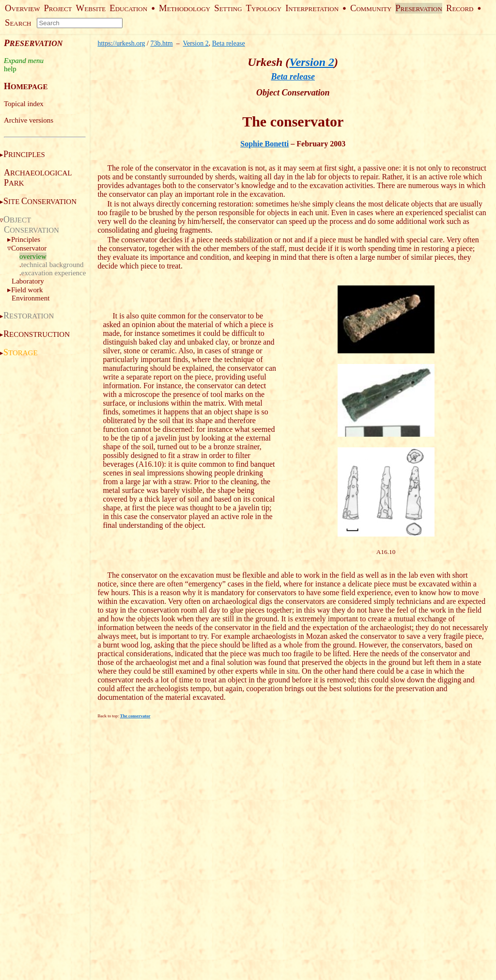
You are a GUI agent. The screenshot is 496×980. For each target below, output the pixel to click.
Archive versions (29, 120)
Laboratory (28, 281)
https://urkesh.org (121, 43)
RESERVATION (419, 9)
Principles (26, 239)
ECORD (460, 9)
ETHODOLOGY (185, 9)
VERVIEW (22, 9)
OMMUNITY (371, 9)
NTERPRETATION (312, 9)
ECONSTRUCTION (37, 334)
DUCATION (128, 9)
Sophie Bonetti (264, 144)
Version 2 (195, 43)
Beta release (229, 43)
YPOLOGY (264, 9)
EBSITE (91, 9)
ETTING (228, 9)
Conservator (29, 248)
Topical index (24, 104)
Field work (27, 290)
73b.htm (161, 43)
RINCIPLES (24, 155)
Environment (31, 298)
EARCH (18, 24)
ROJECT (58, 9)
